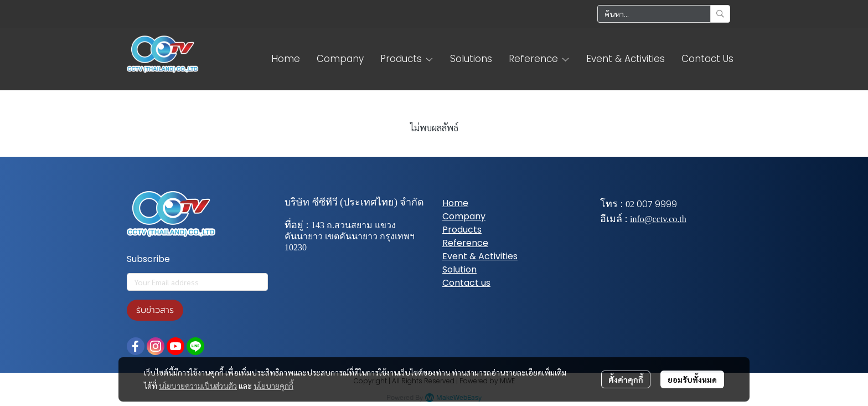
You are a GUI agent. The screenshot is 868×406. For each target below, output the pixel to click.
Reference (465, 243)
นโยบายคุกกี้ (273, 386)
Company (464, 216)
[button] (664, 14)
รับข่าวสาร (155, 310)
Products (462, 230)
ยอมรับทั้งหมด (692, 379)
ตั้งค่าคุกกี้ (626, 379)
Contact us (466, 283)
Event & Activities (480, 256)
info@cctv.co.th (658, 219)
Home (455, 203)
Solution (459, 269)
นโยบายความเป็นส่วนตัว (198, 386)
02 (630, 204)
